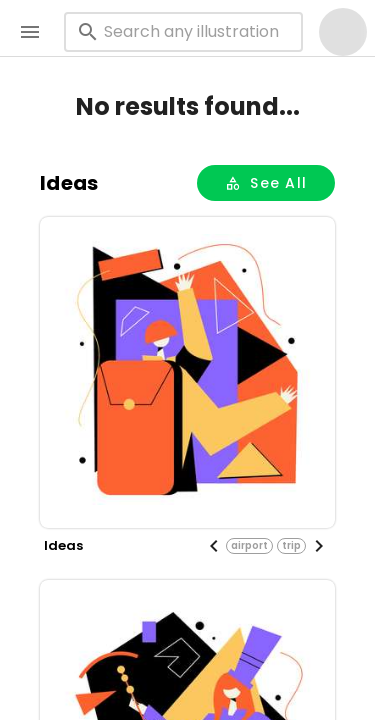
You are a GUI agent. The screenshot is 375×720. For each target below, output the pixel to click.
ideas (69, 183)
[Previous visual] (214, 546)
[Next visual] (319, 546)
